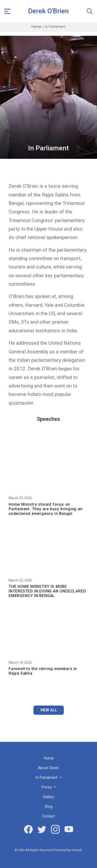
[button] (7, 11)
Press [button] (47, 787)
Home (36, 27)
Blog (49, 806)
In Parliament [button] (47, 777)
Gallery (49, 797)
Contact (48, 816)
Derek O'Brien (48, 11)
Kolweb (77, 850)
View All (49, 710)
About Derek (48, 768)
